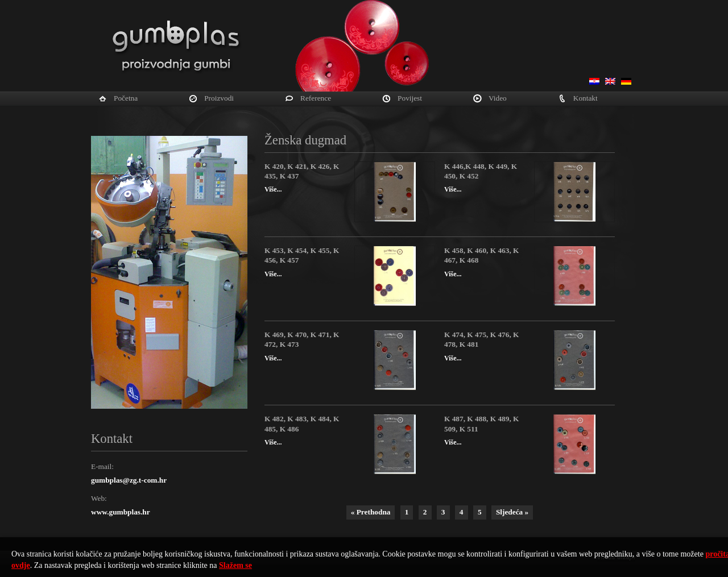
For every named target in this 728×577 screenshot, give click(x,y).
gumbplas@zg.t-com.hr (129, 480)
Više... (273, 189)
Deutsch (626, 81)
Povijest (410, 98)
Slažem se (235, 565)
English (610, 81)
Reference (316, 98)
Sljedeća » (512, 512)
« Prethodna (371, 512)
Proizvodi (219, 98)
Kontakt (586, 98)
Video (498, 98)
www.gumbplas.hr (121, 512)
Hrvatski (594, 81)
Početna (126, 98)
